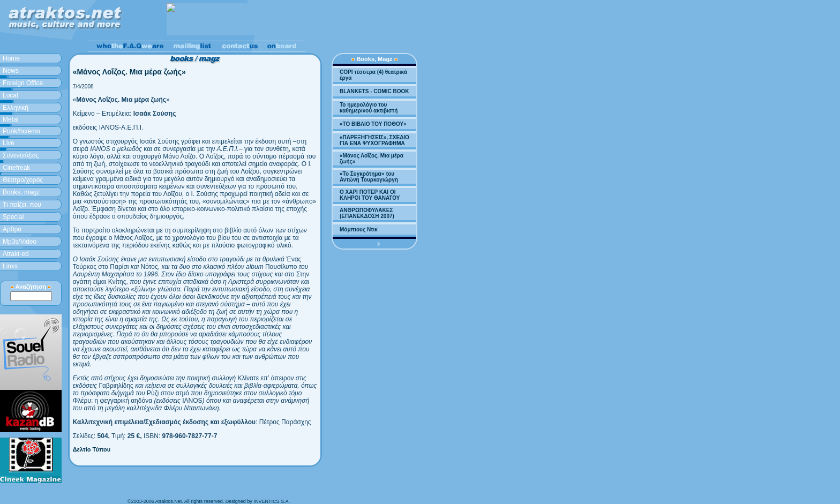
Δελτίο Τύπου (92, 449)
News (11, 71)
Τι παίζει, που (22, 205)
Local (10, 95)
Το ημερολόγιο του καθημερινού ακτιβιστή (369, 108)
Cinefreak (16, 168)
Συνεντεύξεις (21, 155)
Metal (10, 119)
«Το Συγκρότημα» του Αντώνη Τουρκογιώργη (369, 177)
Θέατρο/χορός (23, 180)
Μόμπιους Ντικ (359, 230)
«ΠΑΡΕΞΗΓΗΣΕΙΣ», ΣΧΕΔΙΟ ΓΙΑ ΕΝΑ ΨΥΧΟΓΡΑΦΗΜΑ (374, 140)
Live (9, 143)
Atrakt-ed (16, 254)
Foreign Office (23, 83)
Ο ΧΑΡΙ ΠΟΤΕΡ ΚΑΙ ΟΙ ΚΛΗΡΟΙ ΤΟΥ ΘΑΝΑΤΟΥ (370, 195)
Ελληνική (16, 108)
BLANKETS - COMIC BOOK (374, 91)
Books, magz (21, 192)
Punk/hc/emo (21, 131)
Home (11, 58)
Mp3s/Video (20, 242)
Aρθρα (12, 229)
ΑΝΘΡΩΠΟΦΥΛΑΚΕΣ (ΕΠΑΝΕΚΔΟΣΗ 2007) (367, 213)
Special (13, 217)
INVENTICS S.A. (272, 501)
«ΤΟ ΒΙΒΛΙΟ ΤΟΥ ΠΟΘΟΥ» (373, 124)
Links (10, 266)
